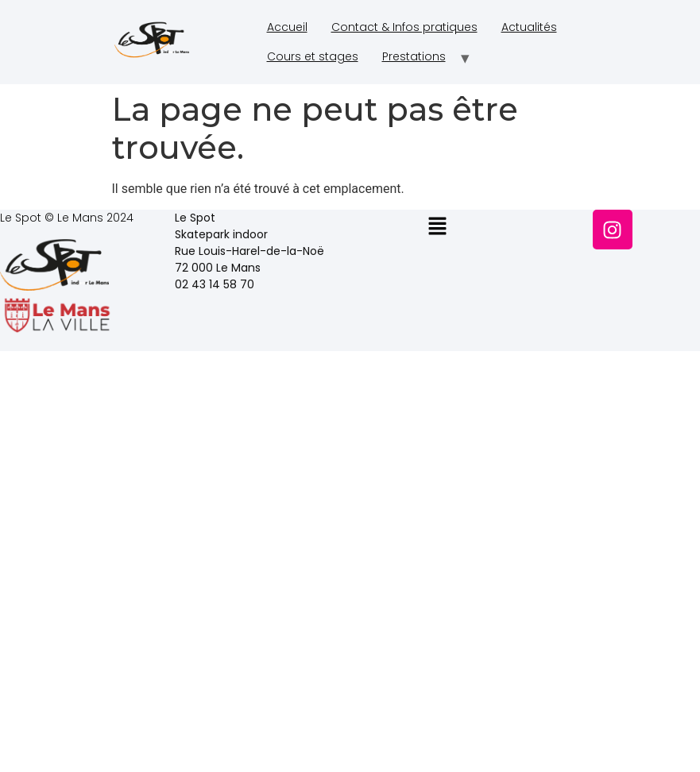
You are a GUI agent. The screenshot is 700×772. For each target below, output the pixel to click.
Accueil (287, 27)
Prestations (414, 56)
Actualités (529, 27)
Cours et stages (313, 56)
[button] (437, 227)
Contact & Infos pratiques (404, 27)
